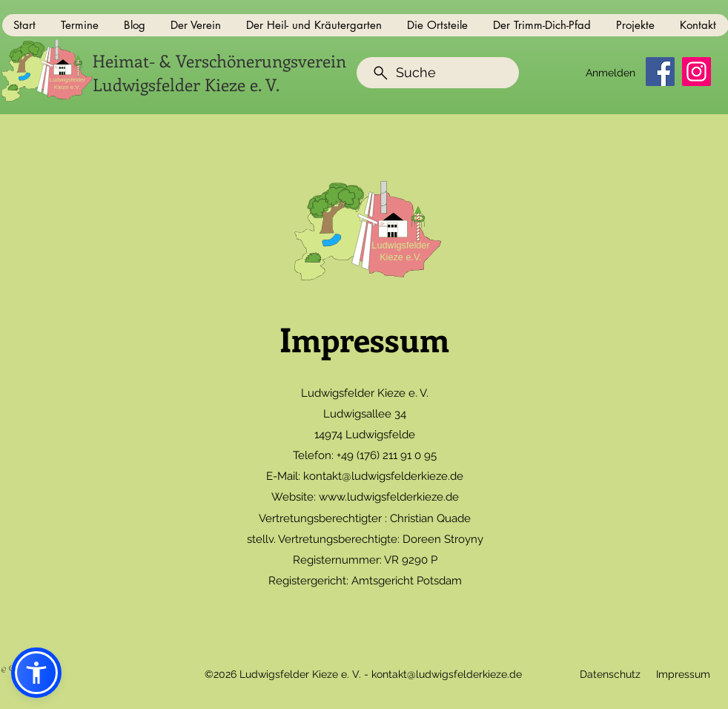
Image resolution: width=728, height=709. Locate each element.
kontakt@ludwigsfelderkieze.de (383, 476)
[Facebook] (660, 72)
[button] (80, 25)
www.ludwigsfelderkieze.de (389, 497)
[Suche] (438, 73)
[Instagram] (696, 72)
